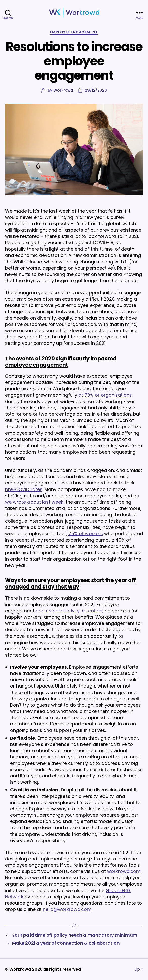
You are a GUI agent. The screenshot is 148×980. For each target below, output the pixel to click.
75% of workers (86, 534)
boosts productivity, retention (69, 611)
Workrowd (63, 90)
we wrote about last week (34, 502)
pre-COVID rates (24, 489)
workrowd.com (124, 871)
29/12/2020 (96, 90)
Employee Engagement (74, 32)
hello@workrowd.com (67, 909)
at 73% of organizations (105, 395)
